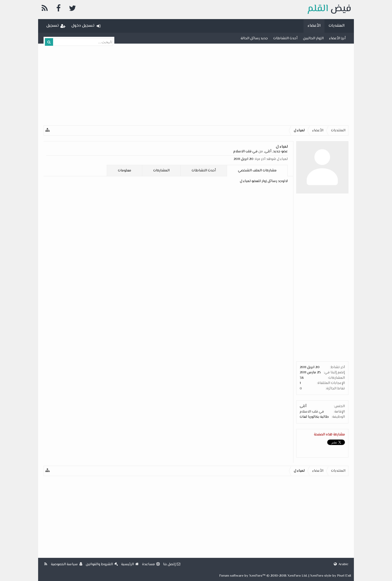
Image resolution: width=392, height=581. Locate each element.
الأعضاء (314, 26)
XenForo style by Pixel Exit (331, 576)
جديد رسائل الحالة (254, 38)
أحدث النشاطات (285, 38)
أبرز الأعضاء (337, 38)
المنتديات (336, 26)
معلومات (125, 171)
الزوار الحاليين (313, 38)
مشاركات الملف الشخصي (257, 171)
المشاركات (161, 171)
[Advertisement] (196, 84)
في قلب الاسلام (312, 412)
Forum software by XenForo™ (263, 576)
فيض (329, 9)
